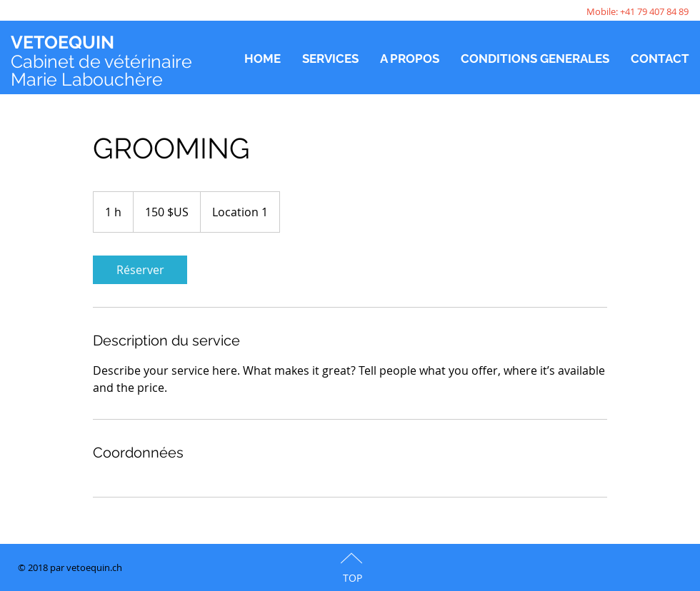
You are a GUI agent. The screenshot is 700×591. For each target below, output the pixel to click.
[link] (140, 270)
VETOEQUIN (62, 42)
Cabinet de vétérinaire (101, 61)
